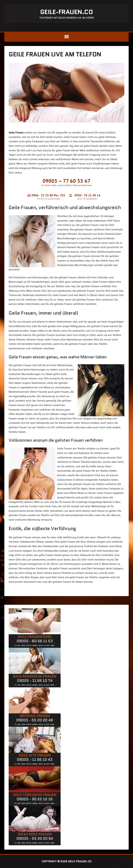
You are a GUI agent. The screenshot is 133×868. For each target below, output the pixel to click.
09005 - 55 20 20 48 (35, 720)
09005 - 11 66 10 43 (35, 760)
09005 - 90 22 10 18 (35, 799)
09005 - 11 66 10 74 (35, 681)
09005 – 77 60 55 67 (66, 181)
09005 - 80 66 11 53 (35, 641)
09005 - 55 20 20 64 (35, 838)
